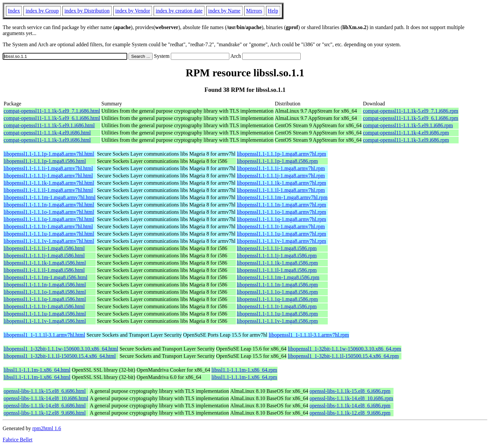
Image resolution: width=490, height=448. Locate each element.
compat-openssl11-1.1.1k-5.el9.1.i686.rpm (408, 125)
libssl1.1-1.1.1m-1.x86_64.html (37, 370)
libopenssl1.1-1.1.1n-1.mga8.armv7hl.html (49, 205)
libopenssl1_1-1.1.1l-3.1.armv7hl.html (44, 335)
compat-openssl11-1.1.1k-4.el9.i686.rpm (406, 133)
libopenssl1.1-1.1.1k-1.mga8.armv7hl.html (49, 183)
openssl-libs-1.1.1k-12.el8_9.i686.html (45, 413)
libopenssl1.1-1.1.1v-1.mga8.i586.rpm (277, 321)
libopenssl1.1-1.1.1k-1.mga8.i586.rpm (277, 263)
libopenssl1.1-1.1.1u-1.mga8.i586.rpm (277, 314)
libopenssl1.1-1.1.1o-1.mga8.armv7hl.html (49, 212)
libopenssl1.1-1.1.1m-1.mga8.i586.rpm (278, 277)
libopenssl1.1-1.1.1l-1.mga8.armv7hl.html (48, 190)
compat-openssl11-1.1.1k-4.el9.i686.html (47, 133)
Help (273, 11)
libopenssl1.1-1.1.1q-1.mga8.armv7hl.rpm (282, 219)
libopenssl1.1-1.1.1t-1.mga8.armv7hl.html (48, 226)
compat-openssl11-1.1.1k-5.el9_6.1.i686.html (52, 118)
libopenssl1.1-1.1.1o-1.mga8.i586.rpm (277, 292)
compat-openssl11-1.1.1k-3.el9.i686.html (47, 140)
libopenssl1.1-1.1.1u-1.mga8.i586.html (45, 314)
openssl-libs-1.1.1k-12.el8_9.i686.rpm (350, 413)
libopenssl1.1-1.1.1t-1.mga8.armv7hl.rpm (281, 226)
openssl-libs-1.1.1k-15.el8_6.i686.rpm (350, 391)
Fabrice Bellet (18, 440)
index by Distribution (87, 11)
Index (14, 11)
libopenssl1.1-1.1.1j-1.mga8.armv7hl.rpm (281, 176)
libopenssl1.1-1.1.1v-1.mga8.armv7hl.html (49, 241)
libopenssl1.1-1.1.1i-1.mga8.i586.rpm (277, 248)
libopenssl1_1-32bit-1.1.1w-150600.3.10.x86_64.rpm (344, 349)
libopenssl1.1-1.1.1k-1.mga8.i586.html (45, 263)
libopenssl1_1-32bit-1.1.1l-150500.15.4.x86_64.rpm (343, 356)
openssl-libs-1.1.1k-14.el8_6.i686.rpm (350, 406)
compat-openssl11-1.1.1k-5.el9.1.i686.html (49, 125)
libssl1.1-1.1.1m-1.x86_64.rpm (244, 370)
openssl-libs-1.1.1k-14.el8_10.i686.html (46, 398)
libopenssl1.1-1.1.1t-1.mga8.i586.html (44, 306)
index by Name (224, 11)
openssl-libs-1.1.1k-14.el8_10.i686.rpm (351, 398)
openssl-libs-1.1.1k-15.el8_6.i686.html (45, 391)
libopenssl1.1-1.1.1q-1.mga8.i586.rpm (277, 299)
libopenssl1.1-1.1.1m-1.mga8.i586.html (45, 277)
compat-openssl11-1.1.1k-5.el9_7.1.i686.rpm (410, 111)
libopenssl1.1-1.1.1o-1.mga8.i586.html (45, 292)
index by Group (42, 11)
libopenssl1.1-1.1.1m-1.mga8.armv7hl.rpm (282, 197)
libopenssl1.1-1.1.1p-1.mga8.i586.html (45, 161)
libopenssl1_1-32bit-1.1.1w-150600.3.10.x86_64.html (61, 349)
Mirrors (254, 11)
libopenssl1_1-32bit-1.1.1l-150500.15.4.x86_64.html (60, 356)
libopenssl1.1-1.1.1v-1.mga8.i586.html (45, 321)
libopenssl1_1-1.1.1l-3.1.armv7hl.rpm (309, 335)
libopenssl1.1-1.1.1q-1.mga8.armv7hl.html (49, 219)
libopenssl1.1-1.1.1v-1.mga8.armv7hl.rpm (282, 241)
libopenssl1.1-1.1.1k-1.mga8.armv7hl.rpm (282, 183)
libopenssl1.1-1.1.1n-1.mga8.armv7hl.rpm (282, 205)
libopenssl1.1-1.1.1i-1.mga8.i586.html (44, 248)
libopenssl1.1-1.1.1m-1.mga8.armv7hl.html (50, 197)
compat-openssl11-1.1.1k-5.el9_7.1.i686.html (52, 111)
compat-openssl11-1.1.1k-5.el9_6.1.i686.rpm (410, 118)
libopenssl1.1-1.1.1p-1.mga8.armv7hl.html (49, 154)
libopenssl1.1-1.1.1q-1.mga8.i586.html (45, 299)
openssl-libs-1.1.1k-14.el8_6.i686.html (45, 406)
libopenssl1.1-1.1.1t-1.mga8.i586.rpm (277, 306)
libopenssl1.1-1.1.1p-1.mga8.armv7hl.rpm (282, 154)
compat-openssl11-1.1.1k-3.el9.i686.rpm (406, 140)
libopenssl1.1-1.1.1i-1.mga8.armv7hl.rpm (281, 168)
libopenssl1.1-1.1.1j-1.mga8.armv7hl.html (48, 176)
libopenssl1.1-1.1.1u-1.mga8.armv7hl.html (49, 234)
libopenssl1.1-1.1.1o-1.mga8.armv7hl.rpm (282, 212)
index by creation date (179, 11)
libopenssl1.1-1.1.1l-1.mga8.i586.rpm (277, 270)
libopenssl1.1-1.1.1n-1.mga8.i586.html (45, 285)
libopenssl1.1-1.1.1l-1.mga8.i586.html (44, 270)
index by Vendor (133, 11)
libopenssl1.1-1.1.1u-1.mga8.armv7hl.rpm (282, 234)
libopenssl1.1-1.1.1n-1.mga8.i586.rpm (277, 285)
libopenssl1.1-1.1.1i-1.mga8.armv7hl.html (48, 168)
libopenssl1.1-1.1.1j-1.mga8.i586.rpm (277, 256)
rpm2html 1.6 (47, 428)
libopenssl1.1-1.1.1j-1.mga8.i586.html (44, 256)
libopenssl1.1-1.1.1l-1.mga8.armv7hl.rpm (281, 190)
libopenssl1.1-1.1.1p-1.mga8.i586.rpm (277, 161)
